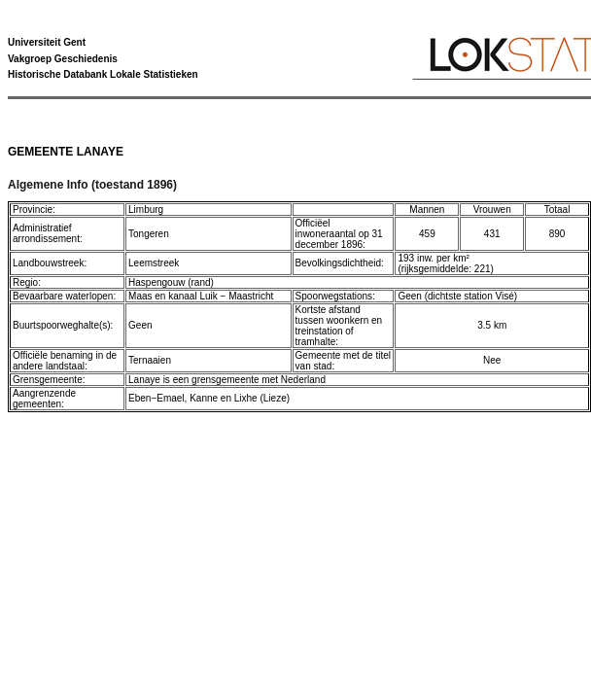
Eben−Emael (156, 398)
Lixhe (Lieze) (262, 398)
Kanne (204, 398)
